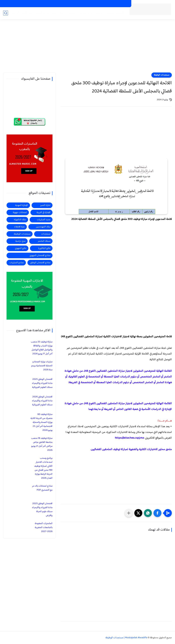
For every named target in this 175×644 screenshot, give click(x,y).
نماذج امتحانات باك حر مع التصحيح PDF (42, 488)
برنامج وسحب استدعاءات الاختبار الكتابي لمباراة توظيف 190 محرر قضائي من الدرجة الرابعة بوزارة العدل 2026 (43, 468)
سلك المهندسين (43, 227)
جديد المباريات (86, 13)
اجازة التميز (27, 13)
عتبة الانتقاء (19, 227)
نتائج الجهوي (21, 248)
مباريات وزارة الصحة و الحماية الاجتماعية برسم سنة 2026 (42, 366)
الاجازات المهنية (100, 4)
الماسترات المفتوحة (119, 4)
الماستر (15, 13)
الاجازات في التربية (82, 4)
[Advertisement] (88, 48)
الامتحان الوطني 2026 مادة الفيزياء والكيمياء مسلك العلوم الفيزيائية (42, 401)
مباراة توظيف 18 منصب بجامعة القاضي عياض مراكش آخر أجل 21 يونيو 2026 (42, 444)
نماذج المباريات (17, 263)
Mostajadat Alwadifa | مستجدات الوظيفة (126, 638)
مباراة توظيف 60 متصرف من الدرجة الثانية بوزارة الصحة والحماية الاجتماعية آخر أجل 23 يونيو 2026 (41, 422)
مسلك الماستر (44, 241)
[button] (157, 513)
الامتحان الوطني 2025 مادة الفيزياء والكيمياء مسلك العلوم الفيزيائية (42, 383)
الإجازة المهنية (22, 205)
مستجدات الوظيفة (105, 13)
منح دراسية (66, 4)
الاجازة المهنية (42, 13)
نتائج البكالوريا (44, 248)
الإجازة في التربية (43, 212)
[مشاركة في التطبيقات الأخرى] (129, 513)
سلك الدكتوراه (20, 220)
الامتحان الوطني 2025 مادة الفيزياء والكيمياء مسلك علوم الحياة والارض (42, 510)
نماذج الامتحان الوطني (40, 263)
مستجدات (71, 13)
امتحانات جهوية (20, 212)
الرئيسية (120, 13)
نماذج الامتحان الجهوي (40, 255)
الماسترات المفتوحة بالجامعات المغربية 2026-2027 (44, 527)
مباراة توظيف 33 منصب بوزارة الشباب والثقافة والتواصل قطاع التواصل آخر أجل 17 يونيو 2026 (42, 348)
